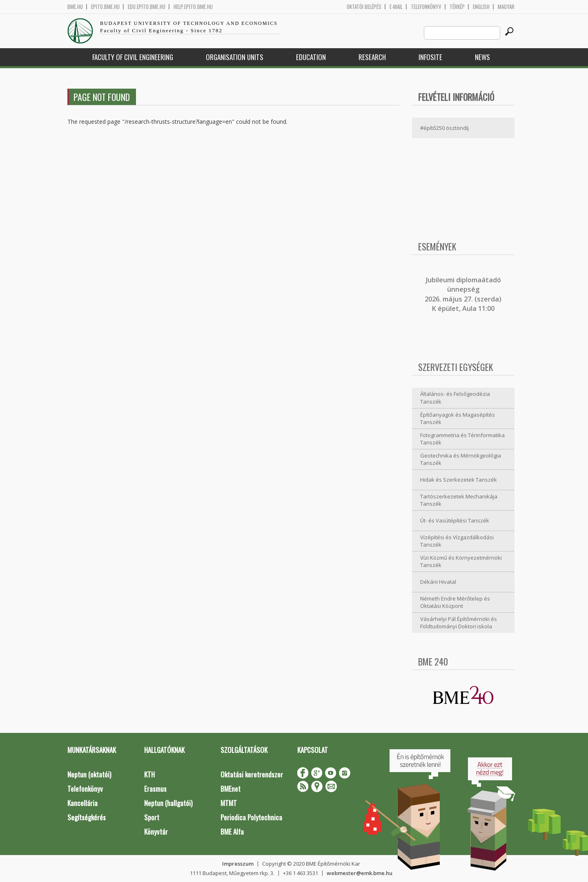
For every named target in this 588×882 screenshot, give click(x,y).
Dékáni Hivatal (438, 582)
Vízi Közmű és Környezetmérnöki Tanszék (461, 562)
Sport (152, 817)
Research (372, 57)
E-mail (396, 7)
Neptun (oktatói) (89, 774)
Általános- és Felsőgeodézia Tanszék (455, 398)
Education (311, 57)
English (481, 7)
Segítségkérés (87, 817)
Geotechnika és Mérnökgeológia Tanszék (461, 459)
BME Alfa (232, 832)
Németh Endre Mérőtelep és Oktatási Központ (455, 602)
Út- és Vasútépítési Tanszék (455, 520)
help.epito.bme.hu (193, 7)
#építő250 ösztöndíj (444, 128)
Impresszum (238, 864)
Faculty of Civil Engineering (133, 57)
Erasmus (155, 789)
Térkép (457, 7)
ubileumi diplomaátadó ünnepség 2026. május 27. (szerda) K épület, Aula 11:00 (463, 294)
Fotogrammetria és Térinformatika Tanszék (462, 439)
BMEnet (231, 789)
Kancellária (82, 803)
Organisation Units (235, 57)
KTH (149, 774)
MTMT (229, 803)
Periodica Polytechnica (251, 817)
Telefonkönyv (426, 7)
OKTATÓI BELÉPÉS (364, 7)
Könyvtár (156, 832)
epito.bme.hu (105, 7)
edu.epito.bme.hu (147, 7)
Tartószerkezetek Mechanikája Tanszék (459, 500)
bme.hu (75, 7)
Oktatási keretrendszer (252, 774)
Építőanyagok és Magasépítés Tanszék (458, 419)
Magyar (506, 7)
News (482, 57)
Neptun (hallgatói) (168, 803)
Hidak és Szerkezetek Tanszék (459, 480)
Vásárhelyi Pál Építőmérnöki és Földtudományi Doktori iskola (459, 623)
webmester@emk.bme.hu (360, 873)
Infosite (430, 57)
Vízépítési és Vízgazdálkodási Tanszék (457, 541)
